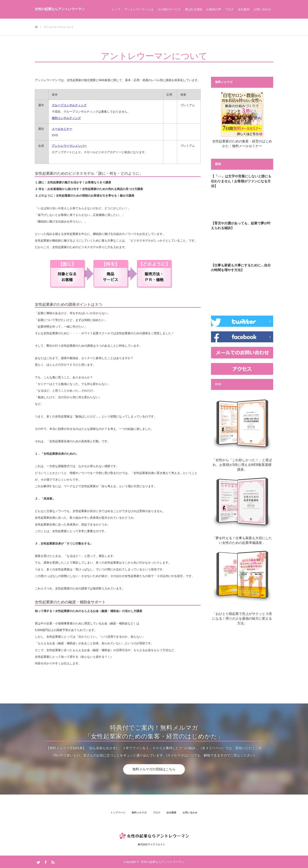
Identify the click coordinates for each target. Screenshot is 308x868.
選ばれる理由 (194, 9)
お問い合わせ (262, 9)
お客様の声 (214, 9)
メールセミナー (62, 129)
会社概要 (171, 813)
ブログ (229, 9)
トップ (116, 9)
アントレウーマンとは (139, 9)
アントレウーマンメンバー (69, 146)
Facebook (45, 862)
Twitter (38, 862)
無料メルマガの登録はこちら (154, 769)
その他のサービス (169, 9)
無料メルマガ (139, 813)
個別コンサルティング (66, 118)
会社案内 (244, 9)
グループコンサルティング (69, 105)
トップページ (118, 813)
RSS (52, 862)
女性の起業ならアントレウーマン (60, 9)
